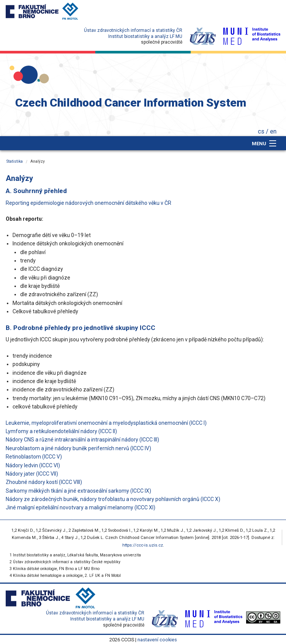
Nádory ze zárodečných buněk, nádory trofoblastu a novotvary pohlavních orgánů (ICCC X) (113, 499)
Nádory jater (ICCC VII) (32, 474)
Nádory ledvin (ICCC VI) (33, 465)
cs (261, 131)
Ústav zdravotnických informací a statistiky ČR (133, 30)
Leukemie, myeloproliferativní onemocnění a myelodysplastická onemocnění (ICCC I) (106, 423)
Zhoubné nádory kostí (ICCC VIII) (44, 482)
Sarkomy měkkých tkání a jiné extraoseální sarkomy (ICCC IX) (78, 491)
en (273, 131)
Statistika (15, 161)
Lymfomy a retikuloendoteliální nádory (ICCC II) (61, 431)
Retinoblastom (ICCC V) (34, 457)
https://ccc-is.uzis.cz (143, 545)
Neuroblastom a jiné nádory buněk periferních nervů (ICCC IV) (78, 448)
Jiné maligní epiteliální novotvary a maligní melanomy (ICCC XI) (81, 507)
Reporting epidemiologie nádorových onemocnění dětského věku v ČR (88, 203)
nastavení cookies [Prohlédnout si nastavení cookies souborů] (157, 640)
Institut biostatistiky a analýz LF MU (145, 36)
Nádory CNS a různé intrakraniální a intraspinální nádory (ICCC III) (82, 440)
